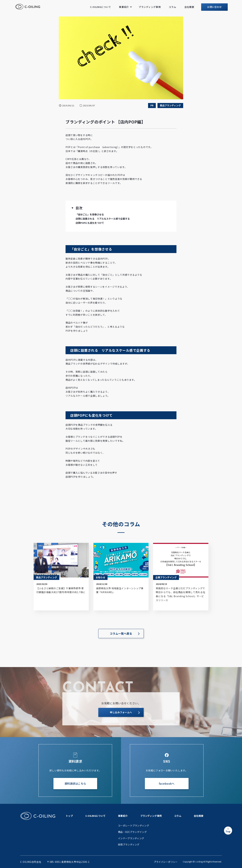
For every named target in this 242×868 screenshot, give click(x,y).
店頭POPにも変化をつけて (90, 223)
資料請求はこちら (75, 783)
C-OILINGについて (100, 7)
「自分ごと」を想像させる (90, 214)
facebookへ (167, 783)
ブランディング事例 (150, 7)
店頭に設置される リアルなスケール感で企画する (103, 219)
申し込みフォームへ (121, 712)
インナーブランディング (131, 838)
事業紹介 (124, 7)
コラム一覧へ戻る (121, 633)
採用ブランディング (129, 844)
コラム (172, 7)
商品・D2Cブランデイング (132, 832)
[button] (72, 208)
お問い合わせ (214, 7)
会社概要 (189, 7)
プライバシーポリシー (166, 862)
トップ (69, 816)
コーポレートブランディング (134, 825)
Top (228, 831)
